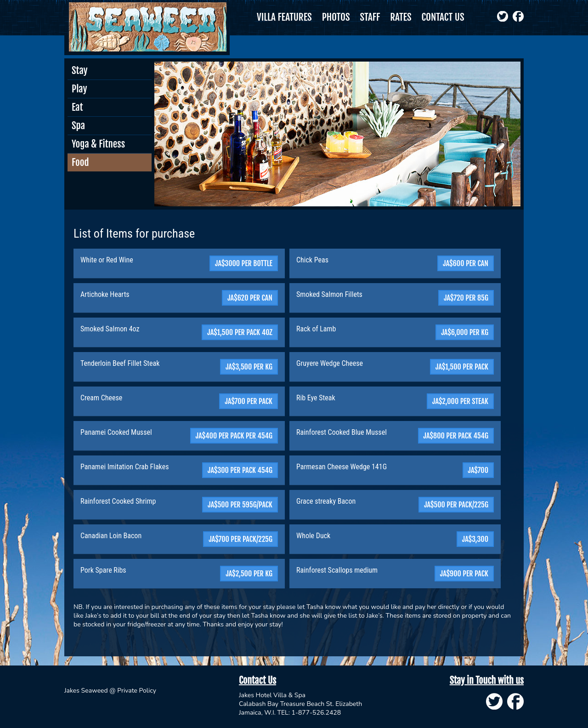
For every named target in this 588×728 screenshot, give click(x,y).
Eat (77, 107)
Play (79, 89)
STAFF (370, 17)
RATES (401, 17)
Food (80, 162)
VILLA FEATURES (284, 17)
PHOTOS (336, 17)
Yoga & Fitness (98, 144)
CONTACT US (443, 17)
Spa (78, 125)
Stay (80, 70)
